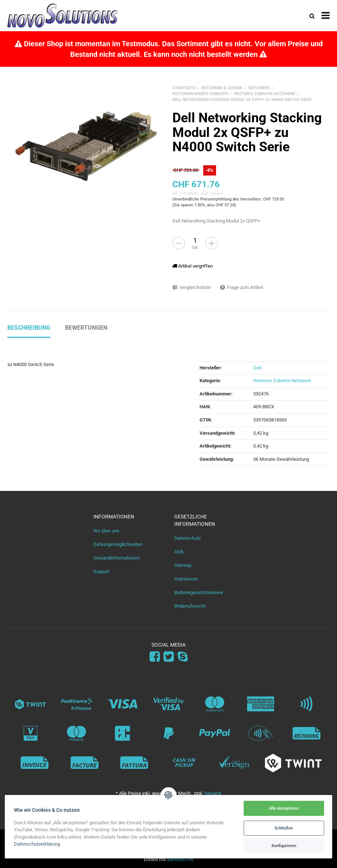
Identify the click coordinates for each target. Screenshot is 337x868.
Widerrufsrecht (190, 606)
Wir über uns (106, 531)
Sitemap (183, 565)
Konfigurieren (283, 846)
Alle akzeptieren (283, 808)
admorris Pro (180, 859)
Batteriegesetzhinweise (199, 592)
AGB (179, 552)
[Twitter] (169, 657)
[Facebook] (155, 657)
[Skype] (183, 657)
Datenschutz (187, 538)
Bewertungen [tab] (86, 328)
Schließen (283, 828)
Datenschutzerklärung (38, 844)
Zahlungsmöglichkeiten (118, 544)
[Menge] (195, 240)
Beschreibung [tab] (29, 328)
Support (101, 572)
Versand (216, 193)
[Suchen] (312, 16)
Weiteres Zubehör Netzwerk (282, 381)
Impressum (186, 579)
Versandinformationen (116, 558)
